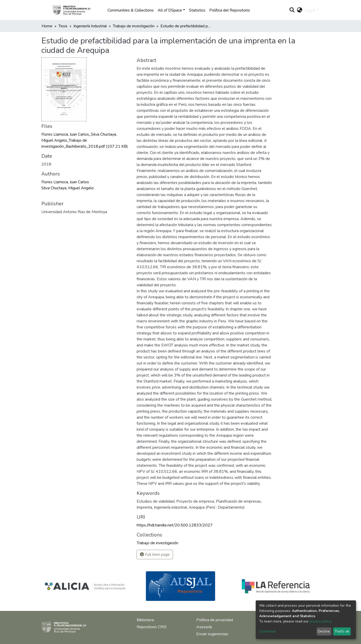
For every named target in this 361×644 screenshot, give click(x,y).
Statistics (197, 10)
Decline (324, 631)
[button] (300, 10)
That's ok (342, 631)
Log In (310, 10)
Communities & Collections (131, 10)
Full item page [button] (155, 555)
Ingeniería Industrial (90, 26)
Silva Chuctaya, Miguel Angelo (68, 188)
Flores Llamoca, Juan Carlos (65, 182)
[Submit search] (292, 10)
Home (47, 26)
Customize (267, 631)
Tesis (63, 26)
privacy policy (320, 621)
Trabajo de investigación (134, 26)
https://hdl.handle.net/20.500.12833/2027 (175, 525)
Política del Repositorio (230, 10)
